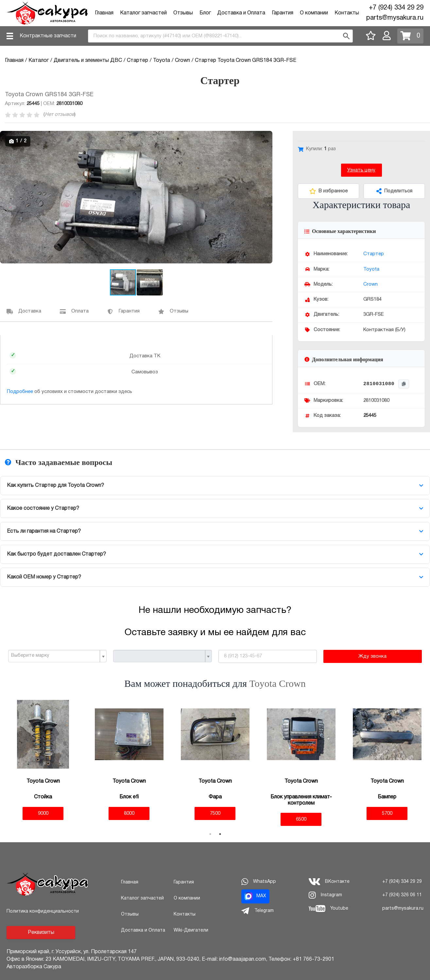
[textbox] (55, 656)
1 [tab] (210, 834)
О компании (314, 13)
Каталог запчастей (143, 13)
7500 (215, 813)
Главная (104, 13)
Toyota (371, 269)
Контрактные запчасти (48, 36)
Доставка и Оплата (241, 13)
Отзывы (183, 13)
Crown (370, 284)
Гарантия (283, 13)
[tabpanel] (43, 760)
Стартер (374, 254)
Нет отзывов (60, 115)
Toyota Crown (278, 683)
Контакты (347, 13)
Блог (205, 13)
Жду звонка (372, 656)
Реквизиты (41, 933)
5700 (387, 813)
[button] (267, 137)
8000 (129, 813)
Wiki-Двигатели (191, 930)
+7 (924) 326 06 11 (402, 895)
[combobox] (220, 36)
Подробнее (20, 392)
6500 (301, 819)
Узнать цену (361, 170)
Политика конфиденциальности (43, 911)
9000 (43, 813)
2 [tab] (220, 834)
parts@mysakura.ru (395, 18)
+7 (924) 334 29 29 (396, 8)
